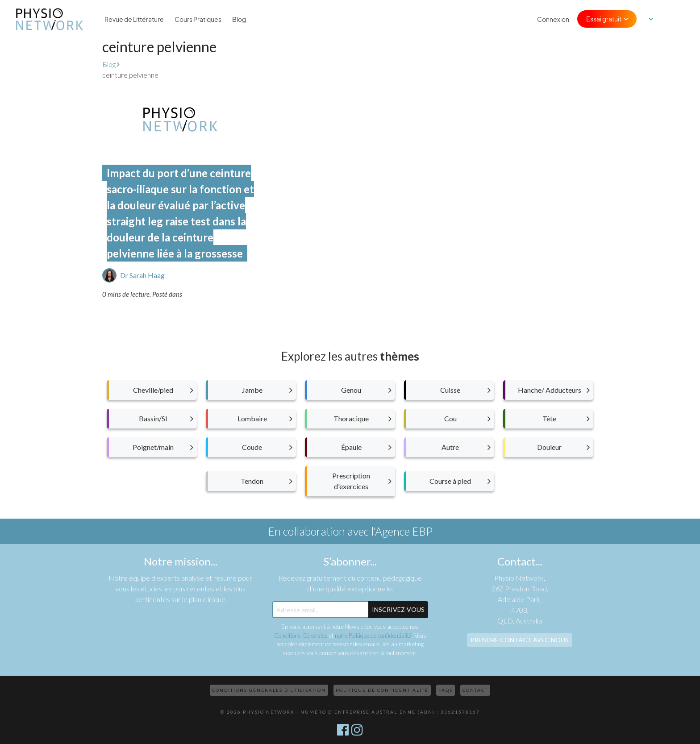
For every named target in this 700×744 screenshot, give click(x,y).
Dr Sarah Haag (142, 275)
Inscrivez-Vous (398, 609)
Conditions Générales (301, 636)
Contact (475, 690)
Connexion (553, 19)
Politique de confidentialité (382, 690)
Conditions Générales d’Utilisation (269, 690)
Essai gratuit (604, 19)
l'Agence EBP (402, 531)
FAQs (446, 690)
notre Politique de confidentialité (373, 636)
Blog (239, 19)
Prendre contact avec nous (520, 640)
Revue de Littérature (134, 19)
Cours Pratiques (198, 19)
